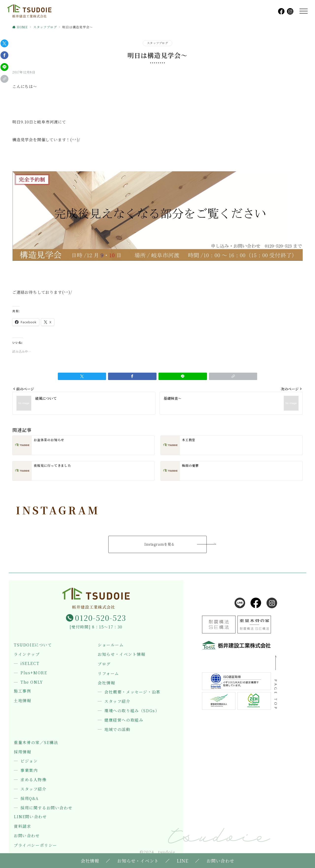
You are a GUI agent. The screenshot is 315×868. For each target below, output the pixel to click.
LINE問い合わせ (30, 817)
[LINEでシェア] (4, 67)
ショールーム (111, 645)
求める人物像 (33, 780)
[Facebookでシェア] (4, 55)
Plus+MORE (34, 673)
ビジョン (29, 761)
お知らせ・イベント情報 (122, 654)
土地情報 (22, 701)
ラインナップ (27, 654)
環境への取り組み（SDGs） (132, 711)
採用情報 (22, 752)
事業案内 (29, 770)
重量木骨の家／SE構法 (36, 743)
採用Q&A (30, 799)
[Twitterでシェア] (4, 43)
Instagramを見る (160, 544)
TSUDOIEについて (33, 645)
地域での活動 (117, 729)
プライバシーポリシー (35, 845)
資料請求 (22, 826)
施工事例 (22, 691)
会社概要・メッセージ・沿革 (132, 692)
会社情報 (106, 683)
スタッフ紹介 (117, 701)
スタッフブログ (157, 43)
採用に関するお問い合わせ (46, 808)
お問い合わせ (27, 836)
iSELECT (30, 663)
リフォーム (108, 674)
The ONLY (32, 682)
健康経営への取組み (124, 720)
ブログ (104, 664)
